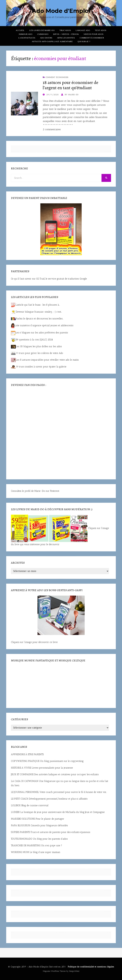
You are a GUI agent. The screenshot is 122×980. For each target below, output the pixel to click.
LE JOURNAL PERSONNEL (25, 792)
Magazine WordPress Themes (54, 971)
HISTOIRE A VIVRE (21, 768)
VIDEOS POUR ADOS (93, 34)
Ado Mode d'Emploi (61, 11)
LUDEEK (15, 812)
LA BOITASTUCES (27, 38)
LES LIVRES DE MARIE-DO (42, 30)
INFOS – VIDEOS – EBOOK (66, 34)
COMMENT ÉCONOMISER (92, 38)
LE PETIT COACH (20, 799)
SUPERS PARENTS (20, 832)
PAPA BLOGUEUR (20, 825)
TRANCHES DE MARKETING (26, 845)
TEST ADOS (101, 30)
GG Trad (40, 279)
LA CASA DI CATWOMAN (25, 781)
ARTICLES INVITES (66, 38)
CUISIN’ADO (43, 34)
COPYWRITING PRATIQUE (25, 761)
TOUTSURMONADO (22, 839)
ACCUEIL (20, 30)
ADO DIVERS (46, 38)
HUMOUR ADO (26, 34)
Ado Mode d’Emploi (39, 967)
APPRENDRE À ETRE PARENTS (27, 754)
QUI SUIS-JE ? (84, 41)
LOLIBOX (16, 805)
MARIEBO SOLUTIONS (23, 819)
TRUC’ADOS (65, 30)
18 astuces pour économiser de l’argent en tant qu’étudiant (70, 85)
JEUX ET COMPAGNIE (22, 774)
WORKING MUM (20, 852)
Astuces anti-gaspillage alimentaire (52, 41)
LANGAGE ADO (83, 30)
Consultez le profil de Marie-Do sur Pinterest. (35, 491)
